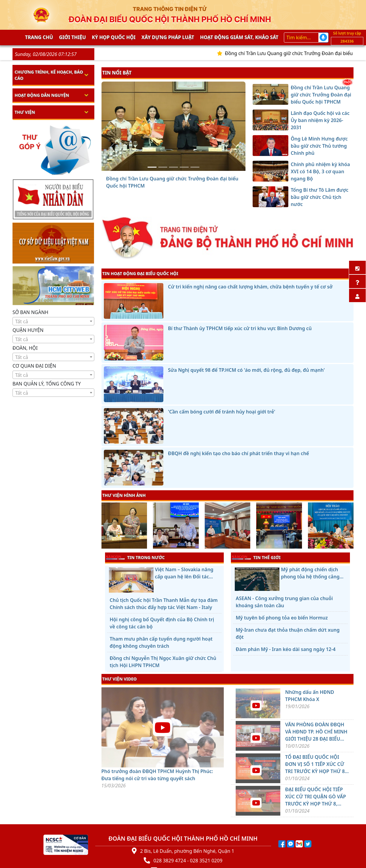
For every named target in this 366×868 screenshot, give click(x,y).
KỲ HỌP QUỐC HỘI (114, 37)
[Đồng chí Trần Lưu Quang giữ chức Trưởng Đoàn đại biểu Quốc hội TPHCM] (152, 167)
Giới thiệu (72, 37)
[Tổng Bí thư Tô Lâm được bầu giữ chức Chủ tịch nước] (195, 167)
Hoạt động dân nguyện (42, 95)
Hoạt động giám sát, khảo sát (239, 37)
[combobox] (53, 321)
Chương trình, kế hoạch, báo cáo (49, 75)
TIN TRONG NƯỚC (135, 557)
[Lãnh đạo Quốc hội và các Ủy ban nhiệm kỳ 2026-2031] (163, 167)
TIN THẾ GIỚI (256, 557)
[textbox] (53, 321)
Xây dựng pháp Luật (168, 37)
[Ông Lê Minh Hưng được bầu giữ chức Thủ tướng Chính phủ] (173, 167)
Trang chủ (39, 37)
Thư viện (25, 112)
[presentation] (105, 526)
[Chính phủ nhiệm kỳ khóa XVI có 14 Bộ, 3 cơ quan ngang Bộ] (184, 167)
